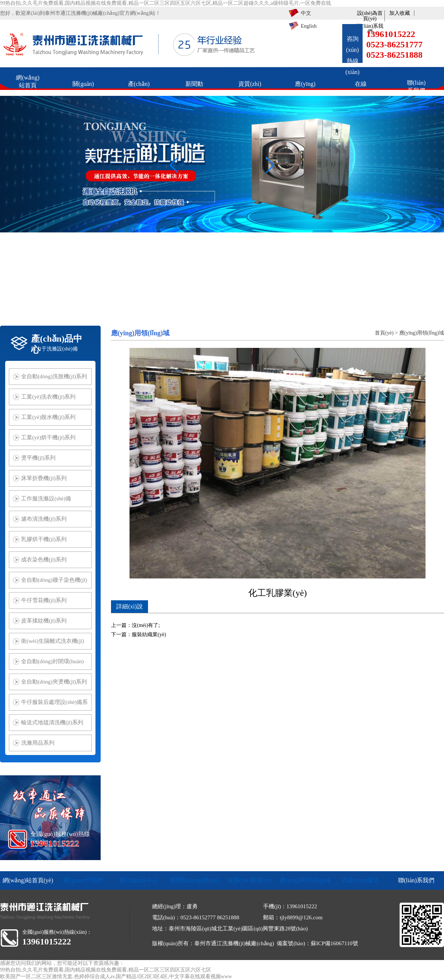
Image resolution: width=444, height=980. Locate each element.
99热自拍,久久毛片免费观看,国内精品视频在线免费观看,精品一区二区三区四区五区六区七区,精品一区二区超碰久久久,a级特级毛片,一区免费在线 (166, 3)
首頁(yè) (384, 333)
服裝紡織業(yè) (149, 635)
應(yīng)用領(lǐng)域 (422, 333)
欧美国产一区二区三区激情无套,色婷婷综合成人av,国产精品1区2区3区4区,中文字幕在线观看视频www (116, 976)
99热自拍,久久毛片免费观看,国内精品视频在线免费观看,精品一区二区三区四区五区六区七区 (106, 970)
